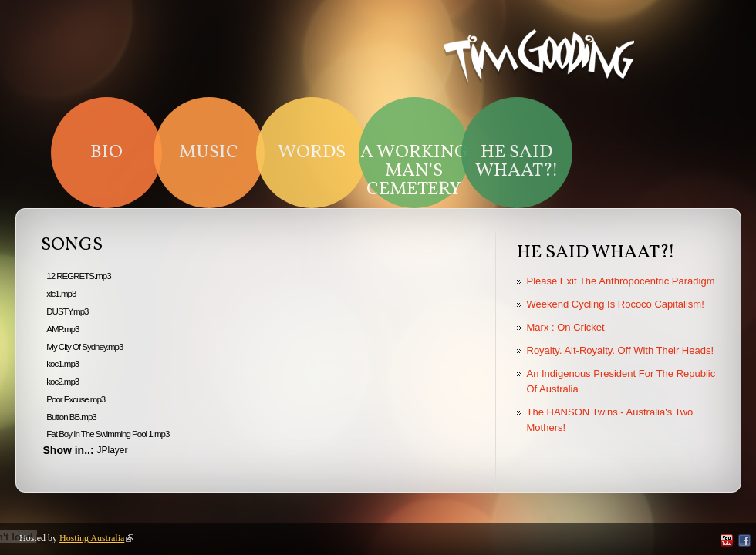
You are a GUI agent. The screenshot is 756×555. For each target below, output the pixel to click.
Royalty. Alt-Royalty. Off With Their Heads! (621, 350)
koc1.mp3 (62, 364)
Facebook (744, 540)
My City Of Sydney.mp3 (84, 347)
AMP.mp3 (62, 329)
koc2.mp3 (62, 382)
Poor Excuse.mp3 (76, 399)
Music (209, 153)
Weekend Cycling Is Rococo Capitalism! (616, 304)
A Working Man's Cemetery (414, 171)
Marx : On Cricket (566, 327)
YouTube (727, 540)
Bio (106, 153)
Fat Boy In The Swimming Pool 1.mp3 (108, 434)
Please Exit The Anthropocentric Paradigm (621, 281)
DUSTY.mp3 (67, 311)
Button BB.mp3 (71, 417)
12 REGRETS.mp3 (78, 276)
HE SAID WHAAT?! (517, 162)
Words (312, 153)
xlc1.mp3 (61, 294)
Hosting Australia (96, 538)
